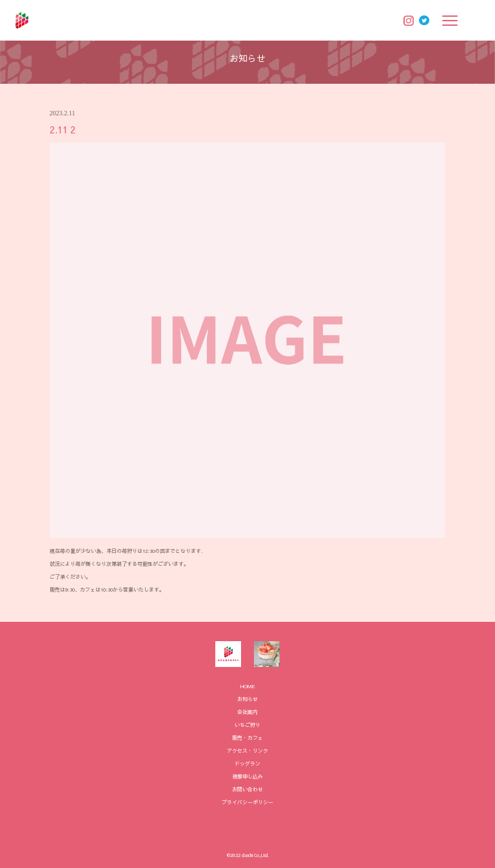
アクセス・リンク (247, 750)
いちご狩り (247, 725)
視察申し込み (247, 776)
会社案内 (247, 712)
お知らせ (247, 699)
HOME (248, 686)
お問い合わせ (247, 789)
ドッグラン (247, 763)
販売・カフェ (247, 738)
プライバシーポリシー (247, 802)
